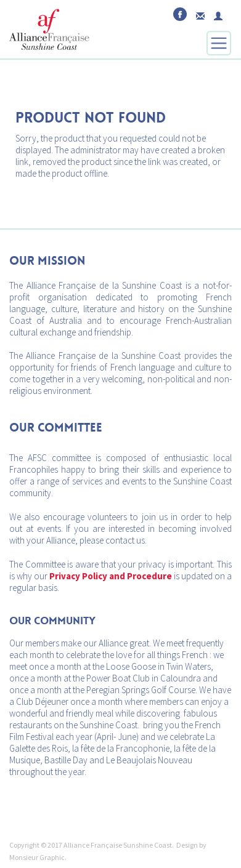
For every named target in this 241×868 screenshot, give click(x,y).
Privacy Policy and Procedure (111, 576)
